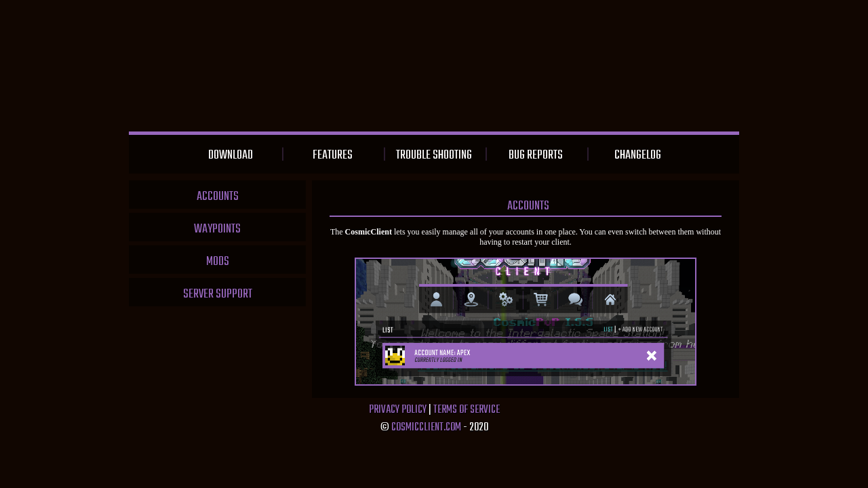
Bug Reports (536, 156)
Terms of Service (467, 410)
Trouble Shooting (434, 156)
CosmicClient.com (426, 428)
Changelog (638, 156)
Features (333, 156)
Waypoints (217, 229)
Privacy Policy (398, 410)
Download (231, 156)
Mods (218, 262)
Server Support (218, 294)
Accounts (218, 197)
